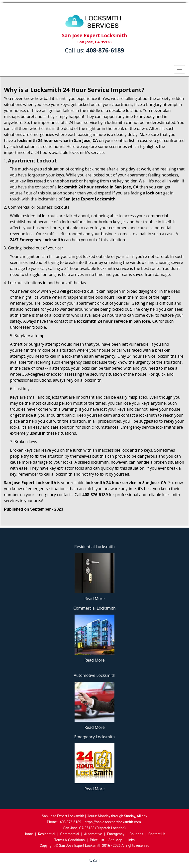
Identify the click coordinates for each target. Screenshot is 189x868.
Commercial (70, 834)
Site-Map (115, 840)
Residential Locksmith (94, 547)
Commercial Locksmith (94, 608)
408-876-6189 (105, 50)
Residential (47, 834)
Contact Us (157, 834)
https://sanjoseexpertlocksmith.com (113, 822)
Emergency (116, 834)
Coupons (136, 834)
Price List (97, 840)
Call (95, 861)
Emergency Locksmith (95, 737)
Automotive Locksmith (95, 675)
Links (131, 840)
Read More (94, 599)
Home (28, 834)
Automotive (93, 834)
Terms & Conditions (70, 840)
